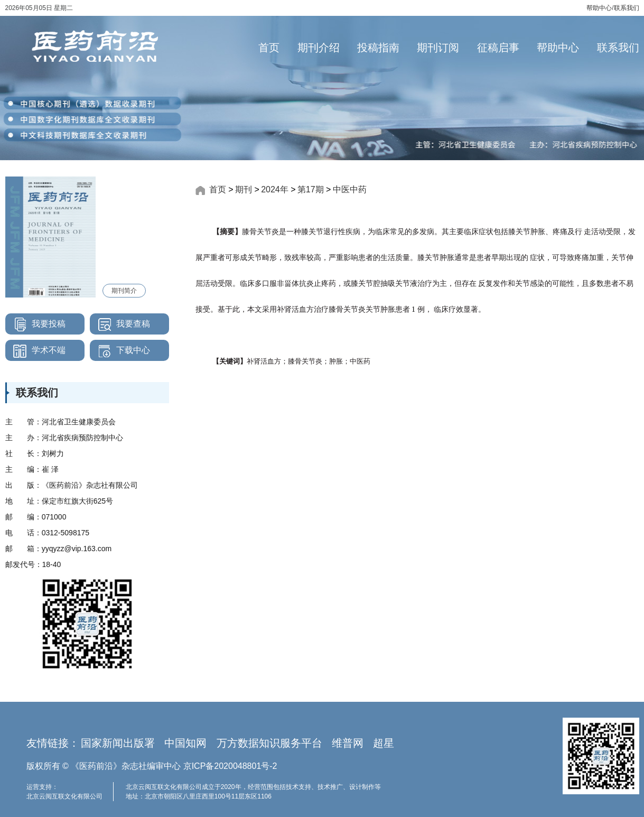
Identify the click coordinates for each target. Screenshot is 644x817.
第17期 (311, 189)
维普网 (348, 743)
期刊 (244, 189)
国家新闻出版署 (118, 743)
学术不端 (35, 350)
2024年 (275, 189)
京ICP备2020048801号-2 (230, 766)
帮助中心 (599, 8)
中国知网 (185, 743)
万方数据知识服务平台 (269, 743)
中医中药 (350, 189)
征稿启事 (498, 48)
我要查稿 (120, 324)
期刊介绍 (319, 48)
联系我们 (627, 8)
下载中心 (120, 350)
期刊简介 (124, 291)
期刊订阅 (438, 48)
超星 (384, 743)
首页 (269, 48)
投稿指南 (378, 48)
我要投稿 (35, 324)
